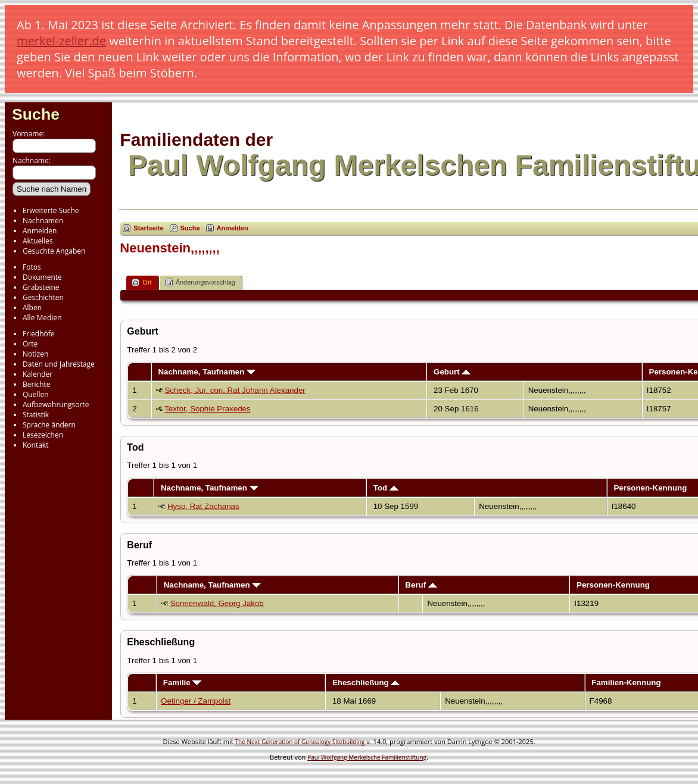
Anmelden (40, 231)
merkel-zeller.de (61, 41)
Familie (183, 683)
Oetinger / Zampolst (196, 701)
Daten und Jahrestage (59, 364)
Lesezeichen (43, 435)
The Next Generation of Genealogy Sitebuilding (300, 742)
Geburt (452, 372)
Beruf (421, 585)
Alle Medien (42, 318)
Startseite (148, 228)
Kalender (38, 374)
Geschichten (43, 297)
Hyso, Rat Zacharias (203, 506)
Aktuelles (38, 241)
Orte (30, 344)
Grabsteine (41, 287)
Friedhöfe (39, 334)
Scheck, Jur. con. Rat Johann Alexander (235, 390)
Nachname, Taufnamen (207, 372)
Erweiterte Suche (51, 210)
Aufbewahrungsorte (56, 405)
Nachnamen (43, 221)
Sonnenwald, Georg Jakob (217, 603)
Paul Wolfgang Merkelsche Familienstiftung (367, 757)
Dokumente (42, 277)
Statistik (36, 415)
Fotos (32, 267)
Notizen (35, 354)
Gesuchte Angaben (54, 251)
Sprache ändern (49, 425)
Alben (32, 307)
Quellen (36, 394)
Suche (36, 114)
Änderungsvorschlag (200, 282)
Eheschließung (366, 683)
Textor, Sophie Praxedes (207, 409)
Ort (141, 282)
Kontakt (35, 445)
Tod (386, 488)
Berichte (37, 384)
